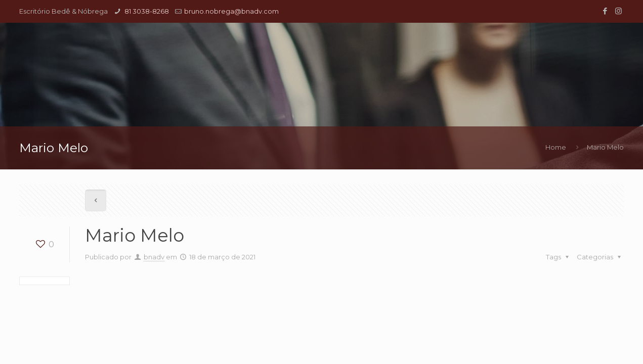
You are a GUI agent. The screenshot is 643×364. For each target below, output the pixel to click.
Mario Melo (605, 147)
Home (556, 147)
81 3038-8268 (146, 11)
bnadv (154, 257)
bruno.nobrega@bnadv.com (231, 11)
